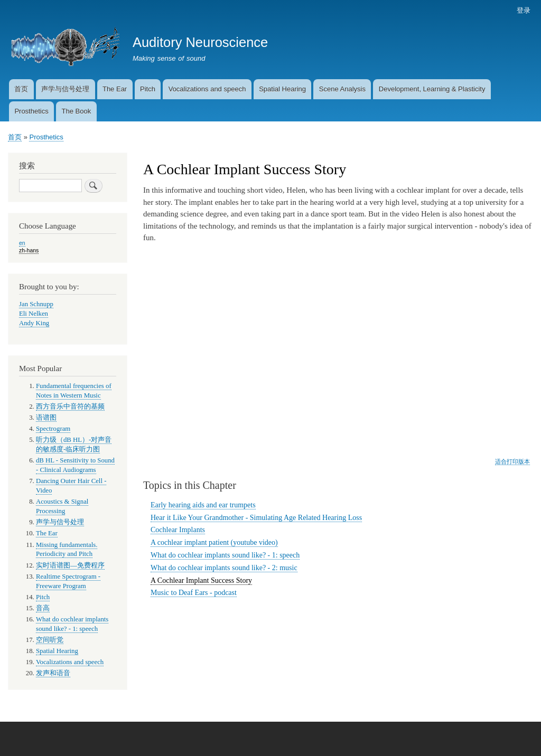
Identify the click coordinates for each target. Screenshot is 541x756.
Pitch (148, 89)
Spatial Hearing (282, 89)
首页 (21, 89)
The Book (76, 111)
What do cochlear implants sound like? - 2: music (224, 568)
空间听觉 (50, 640)
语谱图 (46, 418)
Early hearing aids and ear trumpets (203, 505)
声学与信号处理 (65, 89)
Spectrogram (53, 429)
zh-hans (29, 250)
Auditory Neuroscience (200, 42)
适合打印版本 (512, 461)
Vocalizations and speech (207, 89)
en (22, 243)
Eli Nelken (34, 314)
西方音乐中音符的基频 (70, 407)
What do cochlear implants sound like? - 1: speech (225, 555)
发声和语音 (53, 673)
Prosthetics (31, 111)
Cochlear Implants (178, 530)
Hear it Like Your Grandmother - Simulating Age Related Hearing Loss (256, 518)
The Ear (115, 89)
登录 (524, 10)
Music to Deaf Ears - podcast (194, 593)
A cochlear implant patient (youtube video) (214, 542)
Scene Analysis (342, 89)
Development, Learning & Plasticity (432, 89)
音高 (43, 608)
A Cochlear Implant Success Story (201, 580)
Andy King (34, 323)
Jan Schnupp (36, 304)
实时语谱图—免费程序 (70, 565)
